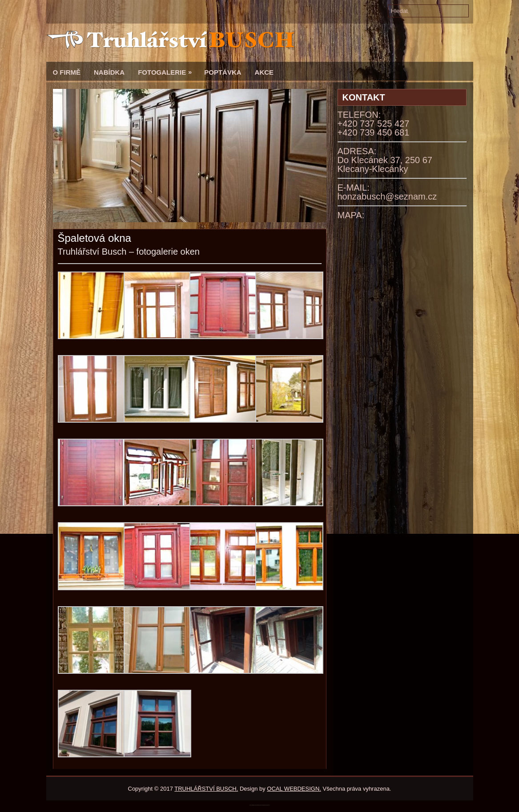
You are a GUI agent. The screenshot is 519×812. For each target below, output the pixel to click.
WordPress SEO (268, 805)
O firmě (67, 72)
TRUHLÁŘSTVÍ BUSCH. (206, 789)
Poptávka (223, 72)
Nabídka (109, 72)
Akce (264, 72)
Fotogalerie (168, 69)
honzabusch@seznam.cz (387, 196)
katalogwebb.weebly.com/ (259, 805)
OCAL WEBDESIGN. (294, 789)
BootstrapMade (264, 805)
